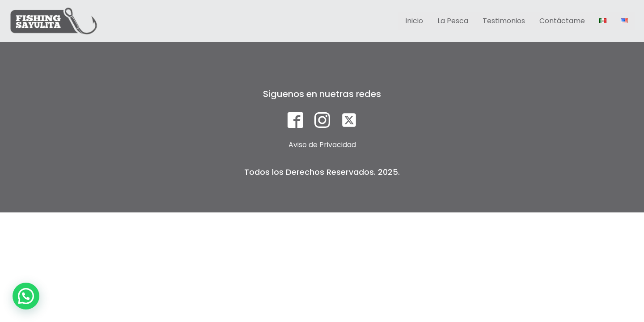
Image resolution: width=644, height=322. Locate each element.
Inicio (414, 21)
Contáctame (562, 21)
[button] (26, 296)
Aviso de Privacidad (322, 145)
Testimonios (504, 21)
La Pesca (453, 21)
